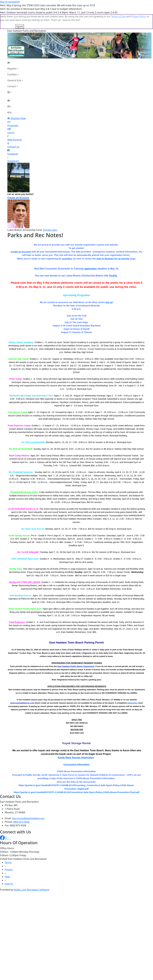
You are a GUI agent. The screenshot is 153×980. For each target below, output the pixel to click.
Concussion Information (77, 750)
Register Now (18, 103)
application (90, 254)
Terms (8, 848)
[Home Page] (15, 48)
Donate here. (50, 215)
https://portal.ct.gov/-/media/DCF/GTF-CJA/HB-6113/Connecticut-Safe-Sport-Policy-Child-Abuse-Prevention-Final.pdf (77, 777)
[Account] (15, 77)
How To (9, 869)
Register (12, 54)
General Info (14, 66)
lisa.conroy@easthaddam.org (28, 804)
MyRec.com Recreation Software (31, 875)
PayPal (113, 261)
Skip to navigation (10, 2)
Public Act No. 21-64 (36, 760)
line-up (109, 288)
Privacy (9, 855)
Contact (12, 72)
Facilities (12, 60)
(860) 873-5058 (21, 807)
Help (7, 862)
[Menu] (9, 98)
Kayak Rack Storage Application (76, 743)
